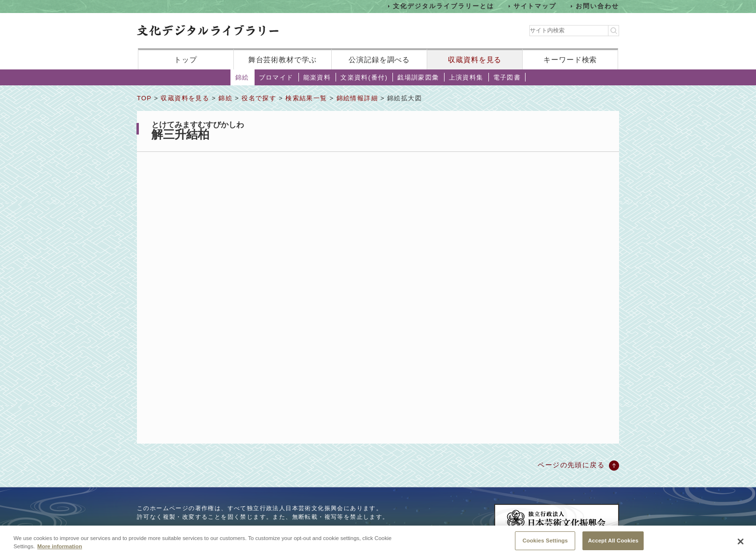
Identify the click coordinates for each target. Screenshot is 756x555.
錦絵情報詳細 (357, 98)
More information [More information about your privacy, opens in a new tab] (60, 549)
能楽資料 (317, 77)
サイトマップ (535, 6)
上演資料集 (466, 77)
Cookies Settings (545, 543)
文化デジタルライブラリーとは (443, 6)
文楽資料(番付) (364, 77)
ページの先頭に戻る (571, 465)
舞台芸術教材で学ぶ (283, 60)
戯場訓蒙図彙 (418, 77)
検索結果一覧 (306, 98)
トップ (186, 60)
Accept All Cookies (613, 543)
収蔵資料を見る (475, 60)
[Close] (741, 544)
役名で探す (259, 98)
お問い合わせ (597, 6)
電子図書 (507, 77)
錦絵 (242, 77)
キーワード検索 (570, 60)
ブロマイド (276, 77)
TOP (144, 98)
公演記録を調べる (379, 60)
